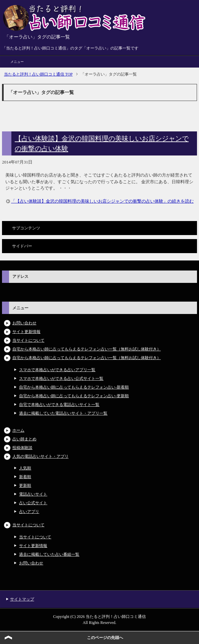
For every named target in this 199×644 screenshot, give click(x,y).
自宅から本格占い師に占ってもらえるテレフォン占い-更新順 (74, 396)
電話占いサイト (33, 494)
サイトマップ (22, 599)
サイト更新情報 (26, 332)
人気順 (25, 468)
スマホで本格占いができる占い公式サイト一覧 (61, 379)
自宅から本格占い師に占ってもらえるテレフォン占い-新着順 (74, 387)
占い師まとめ (24, 439)
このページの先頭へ (105, 638)
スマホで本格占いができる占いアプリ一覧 (57, 370)
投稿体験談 (22, 448)
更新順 (25, 486)
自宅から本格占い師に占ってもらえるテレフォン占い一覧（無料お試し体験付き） (87, 349)
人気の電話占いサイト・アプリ (40, 456)
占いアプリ (29, 512)
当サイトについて (28, 340)
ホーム (18, 430)
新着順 (25, 477)
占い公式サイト (33, 503)
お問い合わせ (24, 323)
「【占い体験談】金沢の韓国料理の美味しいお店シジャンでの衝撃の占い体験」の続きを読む (102, 201)
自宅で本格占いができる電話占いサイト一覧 (59, 405)
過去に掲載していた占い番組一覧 (49, 554)
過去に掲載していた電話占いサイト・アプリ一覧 (63, 413)
